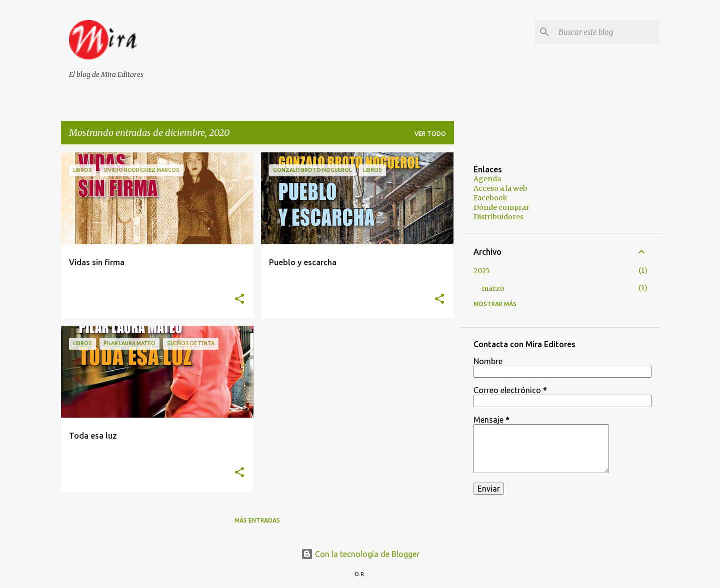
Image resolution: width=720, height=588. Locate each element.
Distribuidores (498, 217)
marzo (493, 288)
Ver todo (430, 134)
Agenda (487, 179)
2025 (482, 271)
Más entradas (257, 520)
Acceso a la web (500, 188)
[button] (239, 299)
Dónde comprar (501, 207)
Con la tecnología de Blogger (360, 554)
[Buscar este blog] (607, 32)
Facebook (490, 198)
